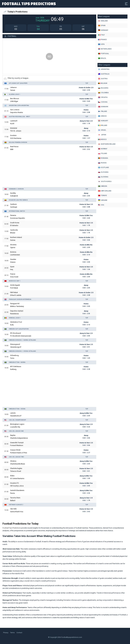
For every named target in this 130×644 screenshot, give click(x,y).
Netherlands (105, 49)
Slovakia (103, 172)
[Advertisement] (49, 57)
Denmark (103, 107)
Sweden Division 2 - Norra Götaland (22, 340)
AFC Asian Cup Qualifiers (18, 83)
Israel (102, 130)
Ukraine (103, 200)
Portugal (104, 54)
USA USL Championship (18, 420)
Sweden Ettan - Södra (17, 409)
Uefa (101, 44)
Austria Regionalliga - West (20, 117)
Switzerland (105, 191)
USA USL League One (16, 431)
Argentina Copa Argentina (19, 105)
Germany (103, 30)
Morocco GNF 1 (15, 281)
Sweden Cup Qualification (19, 329)
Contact (19, 633)
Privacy (6, 633)
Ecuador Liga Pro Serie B (18, 200)
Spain (102, 26)
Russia (102, 163)
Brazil (102, 58)
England (103, 21)
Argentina (104, 69)
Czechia (103, 102)
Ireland (103, 125)
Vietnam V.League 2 (16, 505)
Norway (103, 149)
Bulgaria (103, 88)
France (102, 40)
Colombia (103, 93)
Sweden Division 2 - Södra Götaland (22, 351)
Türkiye (103, 196)
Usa (101, 205)
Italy (101, 35)
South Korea (105, 182)
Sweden (103, 186)
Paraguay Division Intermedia (20, 299)
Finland (103, 111)
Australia (104, 74)
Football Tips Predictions (29, 4)
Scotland (104, 167)
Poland (103, 153)
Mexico (102, 139)
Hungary (103, 121)
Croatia (103, 97)
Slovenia (103, 177)
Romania (103, 158)
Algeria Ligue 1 (15, 94)
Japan (102, 135)
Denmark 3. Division (16, 189)
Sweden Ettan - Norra (17, 362)
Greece (102, 116)
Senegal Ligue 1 (15, 318)
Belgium (103, 83)
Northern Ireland (107, 144)
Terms (12, 633)
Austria (103, 79)
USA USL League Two (17, 457)
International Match (17, 211)
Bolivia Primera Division (18, 142)
